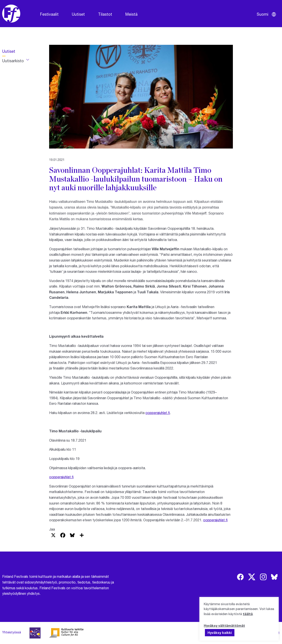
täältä (248, 614)
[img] (240, 577)
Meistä (131, 14)
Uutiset (78, 14)
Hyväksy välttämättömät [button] (224, 625)
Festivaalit (49, 14)
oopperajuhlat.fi (158, 413)
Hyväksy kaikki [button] (220, 633)
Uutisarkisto (13, 61)
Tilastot (105, 14)
